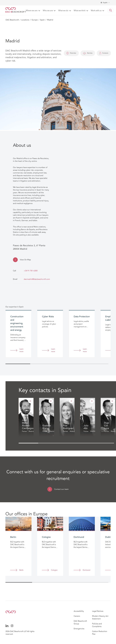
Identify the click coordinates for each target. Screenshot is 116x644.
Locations (25, 20)
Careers (77, 616)
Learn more (21, 350)
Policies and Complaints (97, 625)
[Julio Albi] (92, 401)
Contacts (104, 53)
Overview (71, 53)
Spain (42, 20)
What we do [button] (63, 11)
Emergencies (79, 629)
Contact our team (61, 489)
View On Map (25, 260)
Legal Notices (98, 611)
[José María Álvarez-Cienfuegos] (30, 401)
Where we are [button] (32, 11)
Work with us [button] (96, 11)
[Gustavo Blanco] (51, 401)
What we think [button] (80, 11)
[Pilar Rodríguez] (71, 401)
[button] (111, 10)
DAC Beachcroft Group (80, 622)
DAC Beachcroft (12, 20)
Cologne (54, 570)
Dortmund (86, 570)
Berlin (21, 570)
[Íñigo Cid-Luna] (112, 401)
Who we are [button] (48, 11)
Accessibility (79, 611)
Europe (35, 20)
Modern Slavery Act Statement (100, 617)
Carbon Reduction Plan (100, 633)
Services (88, 53)
